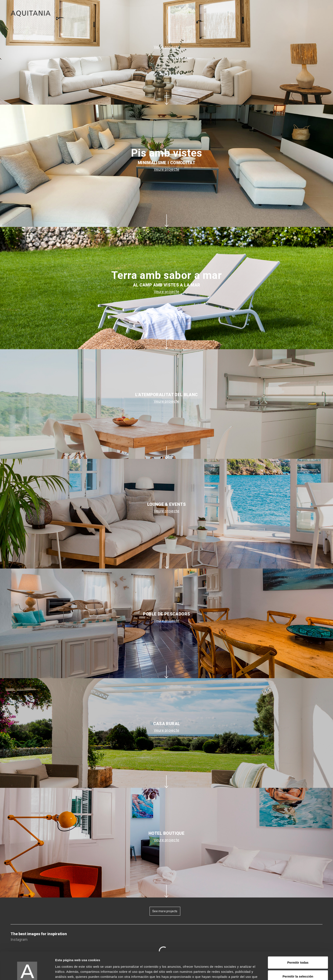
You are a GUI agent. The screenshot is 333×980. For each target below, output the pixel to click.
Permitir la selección (298, 953)
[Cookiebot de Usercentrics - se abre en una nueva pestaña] (27, 972)
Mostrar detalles (228, 972)
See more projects (165, 911)
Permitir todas (298, 939)
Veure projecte (167, 47)
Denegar (298, 966)
